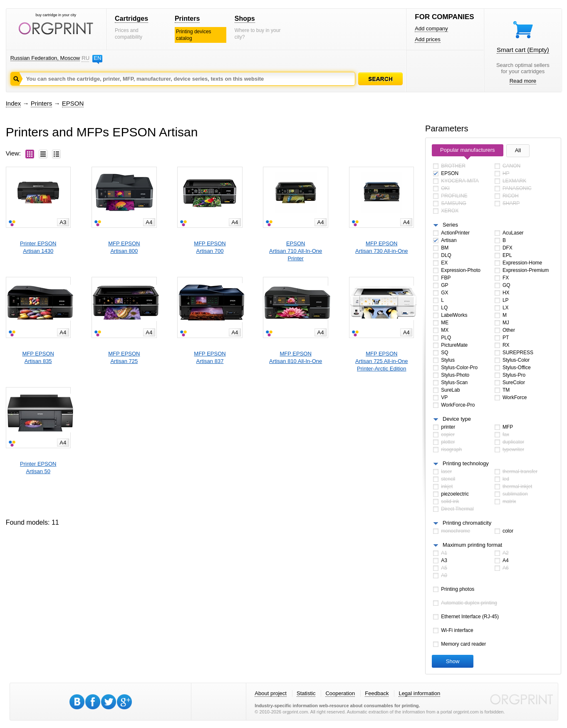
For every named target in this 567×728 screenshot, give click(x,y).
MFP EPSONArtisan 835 (38, 357)
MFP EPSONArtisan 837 (210, 357)
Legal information (419, 693)
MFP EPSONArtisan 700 (210, 247)
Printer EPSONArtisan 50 (38, 468)
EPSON (73, 103)
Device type (457, 419)
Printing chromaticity (467, 523)
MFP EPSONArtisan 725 (124, 357)
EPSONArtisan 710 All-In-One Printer (296, 251)
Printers (187, 19)
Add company (431, 28)
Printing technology (466, 463)
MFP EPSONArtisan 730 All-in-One (381, 247)
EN (97, 58)
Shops (245, 19)
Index (14, 103)
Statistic (306, 693)
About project (271, 693)
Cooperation (340, 693)
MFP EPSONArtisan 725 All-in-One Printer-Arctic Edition (381, 361)
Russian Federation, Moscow (45, 58)
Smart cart (523, 50)
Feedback (377, 693)
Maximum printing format (472, 545)
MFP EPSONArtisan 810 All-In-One (296, 357)
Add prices (427, 39)
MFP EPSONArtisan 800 (124, 247)
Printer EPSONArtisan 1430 (38, 247)
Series (450, 225)
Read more (523, 81)
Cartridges (131, 19)
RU (85, 58)
